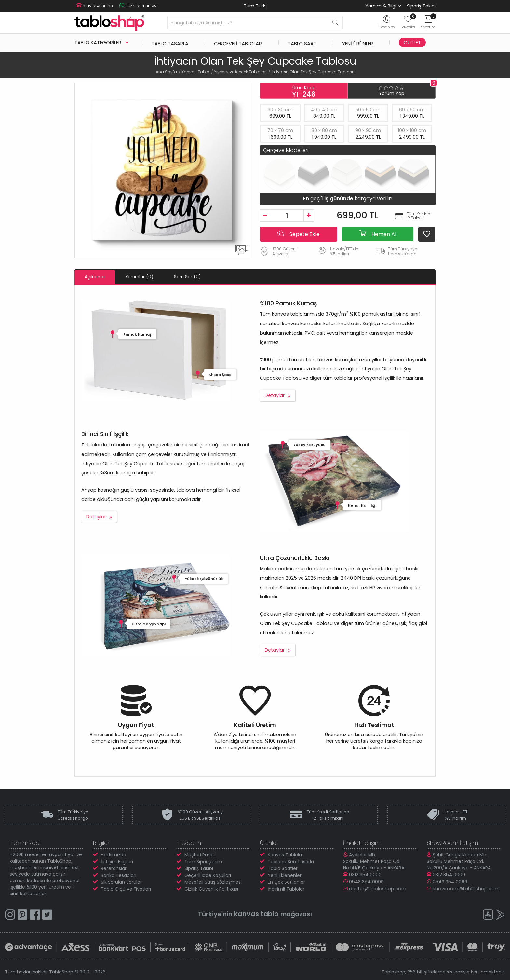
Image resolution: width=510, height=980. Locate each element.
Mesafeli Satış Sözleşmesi (213, 882)
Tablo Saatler (283, 868)
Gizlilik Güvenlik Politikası (211, 889)
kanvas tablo (256, 914)
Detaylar (275, 395)
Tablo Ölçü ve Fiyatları (126, 889)
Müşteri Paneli (200, 854)
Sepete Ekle (299, 234)
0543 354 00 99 (133, 6)
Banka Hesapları (119, 875)
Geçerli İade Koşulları (208, 875)
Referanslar (114, 868)
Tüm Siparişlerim (203, 861)
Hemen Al (378, 234)
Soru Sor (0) (204, 277)
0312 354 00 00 (93, 6)
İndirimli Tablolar (286, 889)
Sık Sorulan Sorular (121, 882)
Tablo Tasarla (170, 42)
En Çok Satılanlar (286, 882)
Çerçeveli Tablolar (238, 42)
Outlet (412, 42)
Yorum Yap (392, 93)
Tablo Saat (302, 42)
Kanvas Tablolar (286, 854)
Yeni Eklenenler (285, 875)
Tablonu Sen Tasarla (291, 861)
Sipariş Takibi (421, 6)
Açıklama (98, 277)
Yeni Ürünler (358, 42)
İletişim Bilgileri (117, 861)
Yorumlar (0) (149, 277)
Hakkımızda (114, 854)
